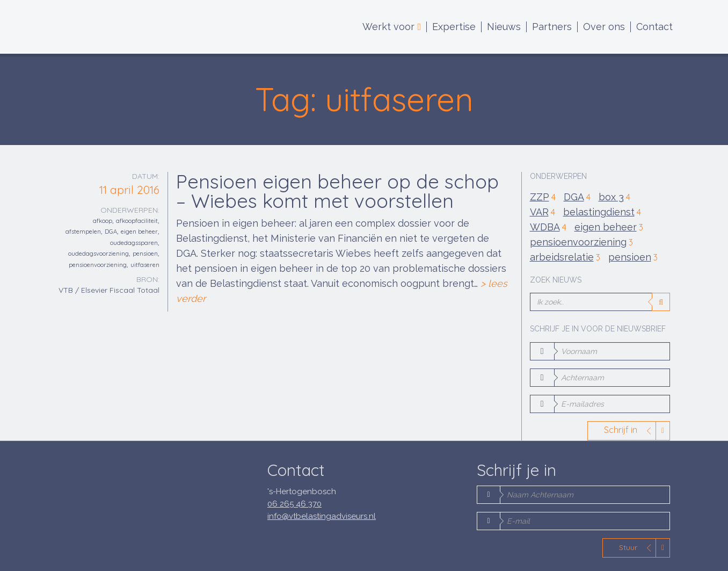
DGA (111, 232)
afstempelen (83, 232)
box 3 (614, 197)
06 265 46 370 (294, 504)
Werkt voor (392, 27)
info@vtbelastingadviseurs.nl (322, 516)
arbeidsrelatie (565, 258)
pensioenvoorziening (98, 265)
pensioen (145, 254)
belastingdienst (602, 212)
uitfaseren (145, 265)
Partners (552, 27)
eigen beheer (139, 232)
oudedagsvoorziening (99, 254)
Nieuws (504, 27)
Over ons (604, 27)
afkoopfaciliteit (137, 221)
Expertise (454, 27)
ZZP (543, 197)
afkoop (103, 221)
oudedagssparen (134, 243)
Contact (654, 27)
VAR (543, 212)
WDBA (548, 227)
